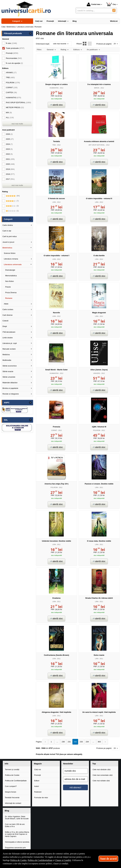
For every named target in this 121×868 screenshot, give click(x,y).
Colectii (5, 321)
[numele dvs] (75, 771)
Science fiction (10, 253)
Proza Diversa (11, 293)
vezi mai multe (17, 124)
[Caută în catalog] (114, 10)
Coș (111, 4)
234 (86, 742)
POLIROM (97, 430)
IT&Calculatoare (9, 332)
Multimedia (7, 360)
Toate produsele (15, 48)
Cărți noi (38, 769)
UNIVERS (97, 373)
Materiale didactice (10, 383)
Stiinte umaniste (9, 377)
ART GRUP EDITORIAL (97, 145)
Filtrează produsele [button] (13, 33)
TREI (54, 145)
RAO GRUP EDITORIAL (18, 103)
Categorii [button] (8, 219)
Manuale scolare (9, 349)
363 (97, 742)
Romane (9, 298)
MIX (9, 113)
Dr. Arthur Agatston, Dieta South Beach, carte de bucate (17, 817)
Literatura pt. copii (10, 343)
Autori (37, 786)
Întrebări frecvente (12, 798)
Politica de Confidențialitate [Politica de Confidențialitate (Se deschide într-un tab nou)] (40, 860)
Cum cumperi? (11, 786)
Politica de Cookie (12, 775)
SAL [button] (6, 420)
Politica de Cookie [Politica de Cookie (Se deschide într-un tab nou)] (18, 860)
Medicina (6, 355)
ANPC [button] (7, 403)
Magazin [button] (38, 764)
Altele (6, 304)
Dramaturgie (10, 270)
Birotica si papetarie (10, 388)
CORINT (54, 430)
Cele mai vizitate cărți (101, 781)
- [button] (30, 33)
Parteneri (38, 792)
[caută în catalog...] (93, 11)
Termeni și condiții (12, 769)
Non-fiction (10, 281)
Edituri (37, 781)
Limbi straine (8, 338)
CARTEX (11, 92)
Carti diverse (8, 315)
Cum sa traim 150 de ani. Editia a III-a (15, 825)
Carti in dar (7, 231)
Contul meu (94, 4)
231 (68, 742)
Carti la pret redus (10, 236)
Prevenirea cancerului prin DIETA (15, 849)
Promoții (38, 775)
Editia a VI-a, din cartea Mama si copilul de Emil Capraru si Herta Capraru (17, 834)
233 (80, 742)
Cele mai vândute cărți (101, 769)
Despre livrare (11, 792)
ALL (10, 117)
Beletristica (7, 248)
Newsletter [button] (68, 764)
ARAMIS (11, 73)
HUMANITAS (54, 88)
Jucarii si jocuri (8, 242)
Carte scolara (8, 309)
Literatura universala (13, 264)
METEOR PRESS (15, 107)
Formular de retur (41, 798)
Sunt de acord (108, 859)
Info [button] (6, 764)
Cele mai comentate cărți (103, 775)
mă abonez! (75, 787)
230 (63, 742)
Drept (5, 326)
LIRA (54, 202)
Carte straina (8, 225)
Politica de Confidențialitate (16, 781)
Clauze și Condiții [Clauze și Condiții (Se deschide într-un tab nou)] (63, 860)
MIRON (97, 88)
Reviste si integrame (11, 394)
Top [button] (94, 764)
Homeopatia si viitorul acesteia (17, 842)
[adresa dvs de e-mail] (75, 779)
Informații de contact (13, 803)
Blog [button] (7, 811)
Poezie (8, 287)
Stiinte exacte (8, 371)
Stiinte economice (10, 366)
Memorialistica (11, 276)
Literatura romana (11, 259)
